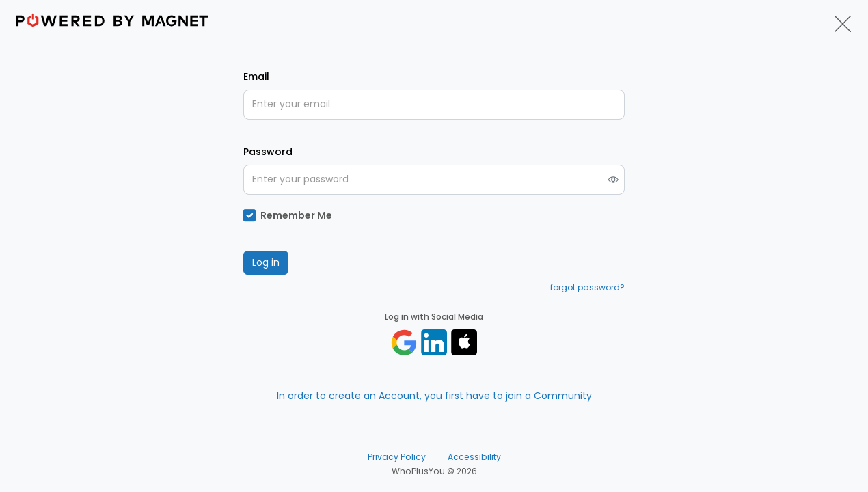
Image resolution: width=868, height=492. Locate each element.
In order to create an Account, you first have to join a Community (434, 396)
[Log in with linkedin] (434, 342)
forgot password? (587, 287)
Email (256, 77)
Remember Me (296, 215)
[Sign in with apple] (464, 342)
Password (268, 152)
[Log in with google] (404, 342)
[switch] (613, 179)
